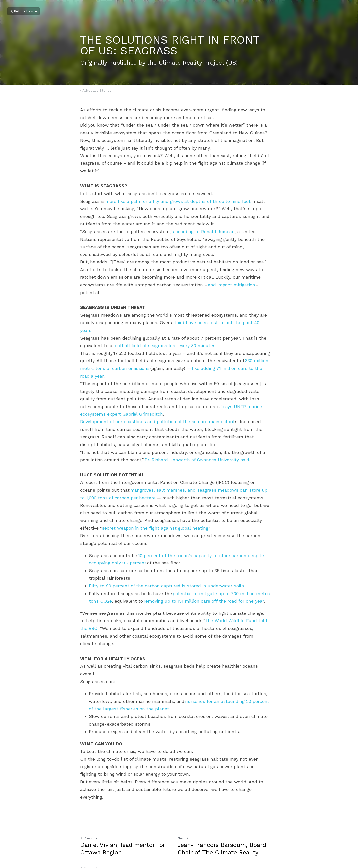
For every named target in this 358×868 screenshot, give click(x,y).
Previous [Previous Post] (89, 808)
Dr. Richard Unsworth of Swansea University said (197, 452)
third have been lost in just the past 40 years (223, 323)
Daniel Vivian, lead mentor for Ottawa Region (123, 818)
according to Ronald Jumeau (204, 231)
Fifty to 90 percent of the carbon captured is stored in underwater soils (166, 578)
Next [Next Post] (187, 808)
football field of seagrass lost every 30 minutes (164, 338)
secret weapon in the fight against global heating (135, 520)
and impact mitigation (231, 285)
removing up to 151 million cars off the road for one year (204, 593)
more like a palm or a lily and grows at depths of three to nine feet (178, 201)
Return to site (23, 11)
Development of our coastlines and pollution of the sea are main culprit (157, 414)
